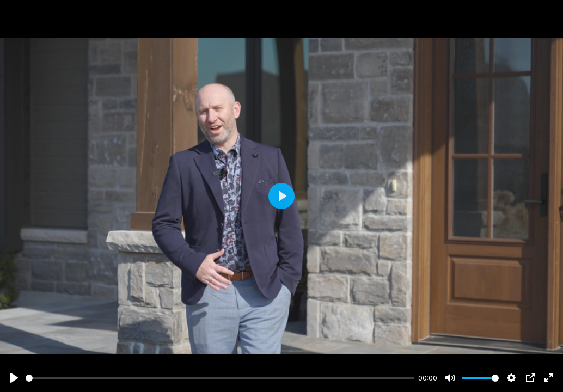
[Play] (14, 378)
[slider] (220, 378)
